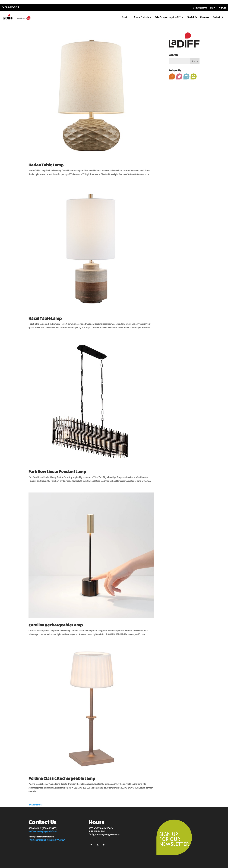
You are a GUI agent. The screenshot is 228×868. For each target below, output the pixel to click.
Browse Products (141, 17)
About (124, 17)
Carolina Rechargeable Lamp (56, 625)
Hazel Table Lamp (45, 318)
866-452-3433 (12, 7)
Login (213, 8)
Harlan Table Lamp (46, 165)
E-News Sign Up (200, 8)
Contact (216, 17)
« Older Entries (35, 805)
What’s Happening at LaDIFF (168, 17)
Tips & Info (192, 17)
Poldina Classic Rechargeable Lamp (62, 778)
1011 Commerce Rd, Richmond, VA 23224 (47, 840)
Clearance (205, 17)
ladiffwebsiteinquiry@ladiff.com (43, 831)
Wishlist (222, 8)
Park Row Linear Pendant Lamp (57, 472)
